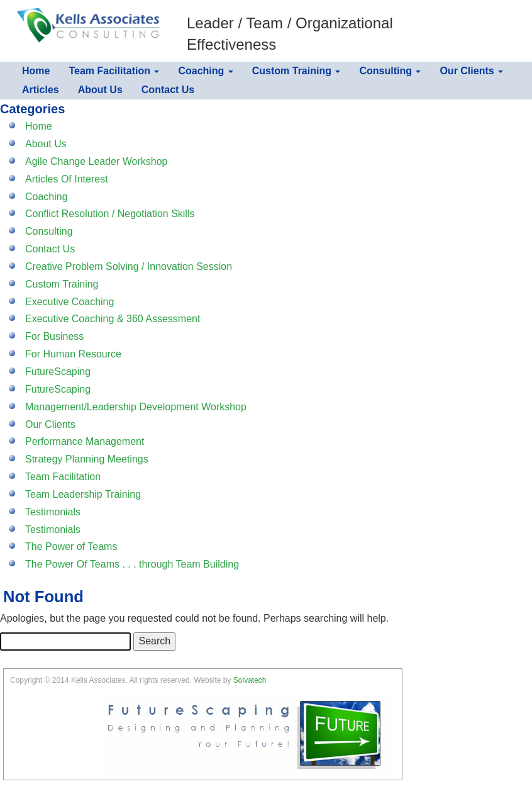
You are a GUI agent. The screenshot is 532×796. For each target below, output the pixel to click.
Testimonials (53, 512)
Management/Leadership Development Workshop (136, 407)
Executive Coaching (69, 302)
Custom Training (296, 71)
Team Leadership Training (83, 494)
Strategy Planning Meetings (87, 459)
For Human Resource (73, 354)
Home (36, 71)
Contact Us (168, 90)
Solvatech (250, 680)
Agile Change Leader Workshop (97, 161)
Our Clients (471, 71)
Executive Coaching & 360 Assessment (113, 319)
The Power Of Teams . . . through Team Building (132, 564)
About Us (100, 90)
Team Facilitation (114, 71)
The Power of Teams (71, 547)
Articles (41, 90)
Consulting (390, 71)
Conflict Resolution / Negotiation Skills (110, 214)
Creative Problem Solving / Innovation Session (129, 266)
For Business (54, 336)
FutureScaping (58, 372)
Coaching (205, 71)
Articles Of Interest (67, 179)
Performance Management (85, 441)
